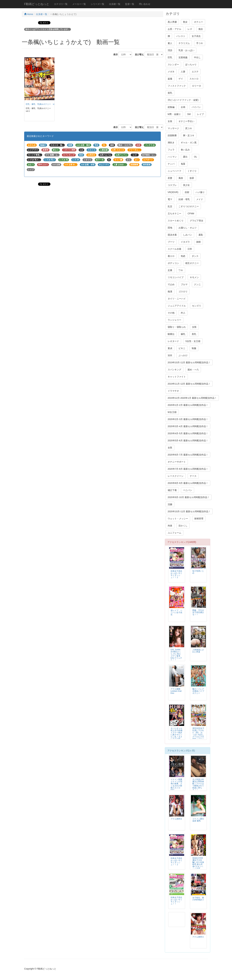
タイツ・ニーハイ (177, 299)
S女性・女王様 (193, 341)
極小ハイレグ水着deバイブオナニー (198, 691)
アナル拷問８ (176, 819)
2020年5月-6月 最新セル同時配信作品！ (188, 441)
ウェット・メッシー (178, 519)
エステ (195, 72)
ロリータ (197, 86)
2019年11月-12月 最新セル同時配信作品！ (189, 384)
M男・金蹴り (174, 114)
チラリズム (184, 43)
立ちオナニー (174, 213)
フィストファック (177, 86)
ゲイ (181, 79)
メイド (200, 199)
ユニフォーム (174, 533)
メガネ (171, 72)
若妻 (170, 178)
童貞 (170, 348)
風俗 (181, 178)
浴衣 (170, 355)
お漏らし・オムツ (188, 228)
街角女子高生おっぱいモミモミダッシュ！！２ (176, 574)
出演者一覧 (115, 4)
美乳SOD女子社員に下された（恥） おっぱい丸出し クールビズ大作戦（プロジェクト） (198, 735)
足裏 (170, 270)
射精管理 (199, 519)
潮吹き (171, 143)
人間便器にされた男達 (198, 651)
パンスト (181, 36)
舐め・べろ (193, 370)
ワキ (181, 270)
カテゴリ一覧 (61, 4)
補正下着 (172, 490)
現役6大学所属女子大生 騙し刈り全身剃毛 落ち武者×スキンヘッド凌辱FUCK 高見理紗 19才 (198, 866)
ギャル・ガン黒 (189, 143)
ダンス (195, 256)
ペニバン (188, 490)
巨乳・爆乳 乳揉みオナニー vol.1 (41, 104)
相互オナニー (192, 263)
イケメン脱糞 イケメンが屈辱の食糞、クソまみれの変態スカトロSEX (177, 785)
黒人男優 (172, 22)
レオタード (173, 341)
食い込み (185, 150)
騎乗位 (171, 334)
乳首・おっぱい (186, 50)
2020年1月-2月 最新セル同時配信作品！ (188, 405)
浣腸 (170, 504)
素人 (170, 43)
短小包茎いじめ (198, 572)
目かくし (183, 526)
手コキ (200, 43)
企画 (183, 107)
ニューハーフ (174, 171)
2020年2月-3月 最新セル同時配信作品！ (188, 419)
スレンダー (173, 64)
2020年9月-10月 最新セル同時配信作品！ (189, 497)
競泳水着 (172, 235)
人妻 (183, 72)
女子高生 (196, 36)
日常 (190, 249)
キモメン (194, 277)
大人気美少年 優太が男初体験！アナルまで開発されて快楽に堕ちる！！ (198, 785)
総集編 (171, 107)
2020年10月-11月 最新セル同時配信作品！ (189, 511)
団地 (170, 228)
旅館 (198, 242)
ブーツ (171, 242)
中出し (197, 57)
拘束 (170, 526)
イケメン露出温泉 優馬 (198, 820)
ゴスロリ (183, 292)
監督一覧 (130, 4)
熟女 (185, 22)
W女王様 (172, 412)
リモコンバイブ (176, 277)
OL (196, 157)
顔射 (187, 192)
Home (29, 14)
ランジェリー (174, 320)
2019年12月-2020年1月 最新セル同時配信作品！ (192, 398)
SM (189, 114)
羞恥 (201, 235)
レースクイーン (176, 476)
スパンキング (174, 370)
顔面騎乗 (172, 135)
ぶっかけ (183, 355)
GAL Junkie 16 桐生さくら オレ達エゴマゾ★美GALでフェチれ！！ (176, 655)
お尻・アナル (174, 29)
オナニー (198, 22)
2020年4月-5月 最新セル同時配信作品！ (188, 433)
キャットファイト (177, 377)
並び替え (138, 54)
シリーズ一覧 (97, 4)
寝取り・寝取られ (177, 327)
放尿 (192, 178)
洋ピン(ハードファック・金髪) (183, 100)
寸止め (171, 284)
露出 (185, 157)
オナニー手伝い (186, 121)
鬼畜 (183, 164)
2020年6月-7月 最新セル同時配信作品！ (188, 455)
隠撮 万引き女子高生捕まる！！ (198, 612)
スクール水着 (174, 249)
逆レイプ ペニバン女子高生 (176, 613)
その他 (171, 313)
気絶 (183, 256)
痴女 (201, 29)
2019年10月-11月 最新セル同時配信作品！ (189, 362)
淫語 (170, 50)
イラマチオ (173, 391)
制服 (194, 348)
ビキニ (182, 348)
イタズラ (185, 242)
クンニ (197, 284)
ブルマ (184, 284)
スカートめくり (176, 221)
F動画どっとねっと (37, 4)
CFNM (191, 213)
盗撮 (170, 79)
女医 (194, 327)
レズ (190, 29)
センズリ (197, 306)
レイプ (200, 114)
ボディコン (173, 263)
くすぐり (192, 171)
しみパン (188, 235)
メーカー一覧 (79, 4)
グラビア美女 (197, 221)
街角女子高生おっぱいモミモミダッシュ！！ (176, 901)
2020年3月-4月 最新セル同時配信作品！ (188, 426)
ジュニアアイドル (177, 306)
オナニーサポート (177, 462)
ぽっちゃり (191, 64)
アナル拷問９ (198, 937)
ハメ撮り (200, 192)
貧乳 (170, 93)
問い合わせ (145, 4)
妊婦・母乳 (184, 199)
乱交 (170, 206)
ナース (193, 476)
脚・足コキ (189, 135)
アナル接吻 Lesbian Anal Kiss (176, 691)
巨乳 (170, 57)
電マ (170, 199)
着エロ (171, 256)
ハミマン (172, 157)
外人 (183, 313)
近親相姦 (183, 57)
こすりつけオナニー (189, 206)
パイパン (196, 107)
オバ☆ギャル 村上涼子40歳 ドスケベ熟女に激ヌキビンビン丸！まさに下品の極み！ (176, 735)
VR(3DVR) (173, 192)
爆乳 (183, 334)
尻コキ (189, 128)
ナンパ (171, 164)
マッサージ (173, 128)
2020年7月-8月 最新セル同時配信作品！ (188, 469)
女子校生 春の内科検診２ (198, 899)
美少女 (186, 185)
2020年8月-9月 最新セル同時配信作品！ (188, 483)
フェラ (171, 150)
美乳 (194, 334)
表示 (114, 54)
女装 (170, 121)
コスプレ (172, 185)
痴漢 (170, 292)
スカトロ (194, 79)
